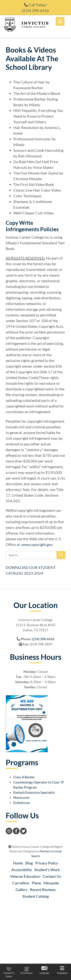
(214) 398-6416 (35, 10)
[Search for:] (31, 555)
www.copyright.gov (37, 544)
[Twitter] (23, 831)
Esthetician (22, 803)
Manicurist (21, 798)
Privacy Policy (47, 863)
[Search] (61, 555)
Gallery (21, 890)
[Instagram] (9, 831)
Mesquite (51, 883)
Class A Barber (24, 777)
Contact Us (52, 876)
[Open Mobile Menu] (60, 21)
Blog (29, 863)
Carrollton (21, 883)
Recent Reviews (43, 890)
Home (18, 863)
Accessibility (22, 870)
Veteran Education (25, 876)
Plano (36, 883)
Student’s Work (47, 870)
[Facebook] (16, 831)
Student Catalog (35, 896)
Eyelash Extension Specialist (34, 792)
